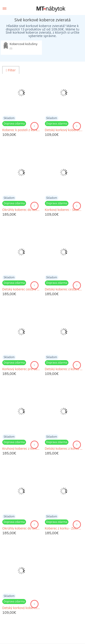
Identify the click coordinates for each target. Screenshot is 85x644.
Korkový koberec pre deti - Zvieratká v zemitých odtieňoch (21, 369)
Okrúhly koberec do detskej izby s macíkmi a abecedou (21, 528)
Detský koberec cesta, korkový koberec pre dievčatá (64, 289)
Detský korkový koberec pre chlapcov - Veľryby (64, 130)
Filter (11, 70)
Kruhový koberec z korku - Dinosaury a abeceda (21, 449)
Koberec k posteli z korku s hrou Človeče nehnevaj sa (21, 130)
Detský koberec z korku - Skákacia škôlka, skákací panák (64, 369)
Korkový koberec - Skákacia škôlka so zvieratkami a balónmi (64, 210)
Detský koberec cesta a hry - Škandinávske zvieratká (21, 289)
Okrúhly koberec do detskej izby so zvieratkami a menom (21, 210)
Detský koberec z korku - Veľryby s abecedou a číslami (64, 449)
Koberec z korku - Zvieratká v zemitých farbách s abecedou (64, 528)
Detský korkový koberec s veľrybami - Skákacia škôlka (21, 608)
